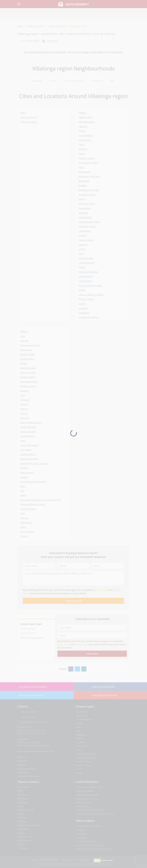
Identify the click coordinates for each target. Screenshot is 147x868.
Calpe (20, 806)
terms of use (100, 590)
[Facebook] (71, 669)
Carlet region (85, 231)
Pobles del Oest (28, 432)
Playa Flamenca (25, 841)
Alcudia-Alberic (86, 135)
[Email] (108, 566)
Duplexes (80, 742)
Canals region (85, 217)
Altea (20, 791)
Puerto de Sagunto (29, 445)
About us (22, 757)
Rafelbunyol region (29, 459)
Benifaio (83, 185)
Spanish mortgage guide (88, 795)
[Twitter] (77, 669)
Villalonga (37, 81)
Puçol (23, 441)
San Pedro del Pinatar (87, 841)
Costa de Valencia (57, 26)
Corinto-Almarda (87, 263)
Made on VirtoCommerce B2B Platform (95, 814)
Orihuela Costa (25, 837)
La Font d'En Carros (74, 81)
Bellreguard (84, 172)
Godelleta (83, 308)
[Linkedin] (84, 669)
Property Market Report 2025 (90, 810)
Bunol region (85, 208)
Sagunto (24, 477)
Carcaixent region (87, 226)
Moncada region (28, 368)
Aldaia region (85, 140)
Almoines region (86, 158)
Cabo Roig (22, 802)
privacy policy (81, 644)
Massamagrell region (30, 345)
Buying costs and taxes (87, 799)
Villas (78, 727)
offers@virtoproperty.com (32, 638)
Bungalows (81, 735)
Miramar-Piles (27, 359)
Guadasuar (84, 313)
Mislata (24, 363)
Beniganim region (87, 195)
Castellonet (97, 81)
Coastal (80, 773)
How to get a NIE (84, 802)
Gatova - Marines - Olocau (91, 295)
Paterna (24, 409)
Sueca (23, 495)
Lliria (22, 336)
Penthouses (82, 716)
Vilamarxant (26, 522)
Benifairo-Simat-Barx (89, 190)
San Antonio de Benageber (33, 482)
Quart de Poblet (28, 454)
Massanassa (26, 350)
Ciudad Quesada (26, 810)
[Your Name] (39, 566)
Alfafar (82, 145)
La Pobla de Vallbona (89, 317)
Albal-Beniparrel (86, 122)
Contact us (23, 761)
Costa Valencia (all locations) (90, 845)
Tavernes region (28, 509)
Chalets (80, 738)
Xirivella (24, 536)
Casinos (82, 235)
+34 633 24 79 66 (28, 629)
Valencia (24, 518)
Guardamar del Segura (29, 825)
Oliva (23, 395)
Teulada (21, 844)
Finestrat (22, 821)
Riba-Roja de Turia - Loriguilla (34, 463)
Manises (24, 341)
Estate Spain (24, 772)
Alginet (82, 154)
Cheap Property (84, 765)
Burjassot (83, 213)
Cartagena (81, 830)
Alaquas (82, 113)
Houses (80, 723)
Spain (20, 26)
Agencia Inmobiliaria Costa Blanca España (36, 751)
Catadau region (86, 240)
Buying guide (82, 806)
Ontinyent (25, 400)
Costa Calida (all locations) (89, 826)
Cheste (82, 249)
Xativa (23, 527)
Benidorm (22, 795)
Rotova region (27, 472)
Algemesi (83, 149)
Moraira (21, 833)
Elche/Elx (22, 818)
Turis (23, 513)
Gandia (82, 290)
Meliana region (27, 354)
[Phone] (73, 566)
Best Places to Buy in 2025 (89, 787)
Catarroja (83, 245)
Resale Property (84, 761)
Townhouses (82, 746)
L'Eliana (24, 332)
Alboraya (83, 126)
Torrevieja (22, 848)
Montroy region (28, 377)
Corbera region (86, 258)
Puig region (26, 450)
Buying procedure (85, 791)
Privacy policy (83, 860)
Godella (82, 304)
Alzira (81, 167)
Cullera (82, 267)
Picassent (25, 418)
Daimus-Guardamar (88, 272)
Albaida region (86, 117)
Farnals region (86, 281)
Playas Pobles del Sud (31, 422)
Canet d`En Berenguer (89, 222)
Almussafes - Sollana (89, 163)
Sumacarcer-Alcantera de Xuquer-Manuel (40, 500)
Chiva (81, 254)
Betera (82, 199)
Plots (78, 731)
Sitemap (22, 765)
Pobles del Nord (28, 427)
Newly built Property (86, 758)
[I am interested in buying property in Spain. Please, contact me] (73, 578)
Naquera (24, 391)
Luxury (79, 769)
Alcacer (82, 131)
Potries (53, 81)
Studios (80, 750)
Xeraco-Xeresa (27, 532)
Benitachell (23, 799)
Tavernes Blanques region (33, 504)
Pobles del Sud (27, 436)
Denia (20, 814)
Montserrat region (29, 382)
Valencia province (36, 26)
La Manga (81, 834)
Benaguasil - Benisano (89, 176)
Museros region (28, 386)
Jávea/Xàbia (23, 829)
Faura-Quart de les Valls (90, 285)
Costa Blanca (24, 787)
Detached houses (84, 719)
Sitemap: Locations (27, 768)
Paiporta (24, 404)
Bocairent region (87, 204)
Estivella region (86, 276)
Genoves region (86, 299)
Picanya (24, 413)
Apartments (82, 712)
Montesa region (28, 372)
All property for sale (86, 754)
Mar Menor (81, 837)
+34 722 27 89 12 (28, 633)
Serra (23, 486)
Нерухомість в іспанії (28, 776)
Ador (112, 81)
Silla (22, 491)
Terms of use (67, 860)
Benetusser (84, 181)
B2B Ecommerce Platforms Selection (94, 849)
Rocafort (24, 468)
